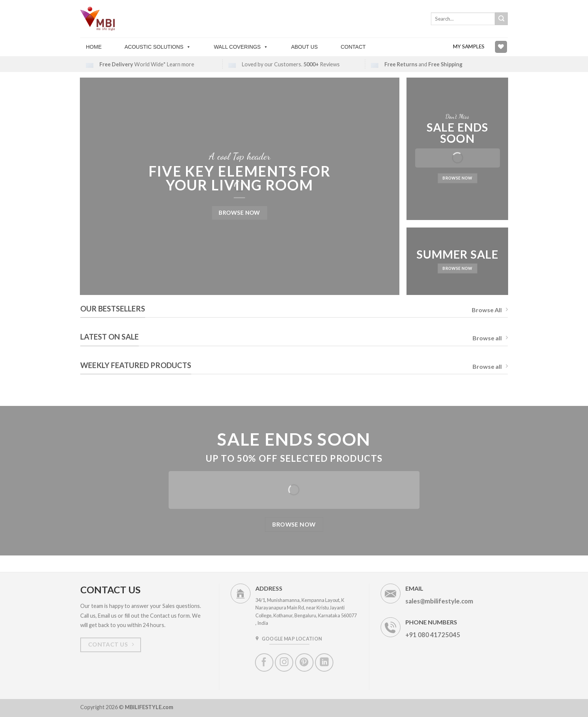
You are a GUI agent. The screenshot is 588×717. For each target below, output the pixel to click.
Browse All (490, 310)
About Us (304, 47)
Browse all (490, 338)
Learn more (181, 64)
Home (94, 47)
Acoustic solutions (158, 47)
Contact (353, 47)
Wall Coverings (241, 47)
